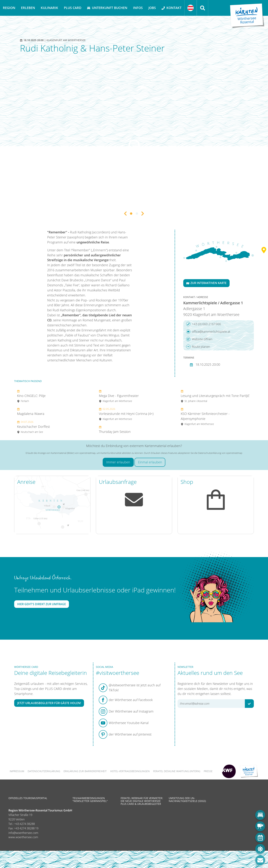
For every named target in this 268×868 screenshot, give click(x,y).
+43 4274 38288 (25, 824)
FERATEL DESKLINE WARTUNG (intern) (177, 771)
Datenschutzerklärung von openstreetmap (220, 453)
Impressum (17, 771)
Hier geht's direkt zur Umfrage (42, 604)
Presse (208, 771)
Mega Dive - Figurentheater (119, 396)
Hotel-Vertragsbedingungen (130, 771)
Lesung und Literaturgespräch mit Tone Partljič (215, 396)
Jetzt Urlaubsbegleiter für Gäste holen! (49, 703)
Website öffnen (199, 339)
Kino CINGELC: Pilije (31, 396)
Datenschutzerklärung (44, 771)
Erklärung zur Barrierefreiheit (85, 771)
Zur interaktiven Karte (206, 283)
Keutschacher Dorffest (33, 427)
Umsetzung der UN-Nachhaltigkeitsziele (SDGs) (187, 800)
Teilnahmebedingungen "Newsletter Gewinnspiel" (90, 800)
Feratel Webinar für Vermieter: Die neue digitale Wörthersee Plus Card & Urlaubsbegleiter (142, 801)
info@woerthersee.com (23, 833)
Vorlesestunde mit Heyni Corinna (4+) (126, 414)
